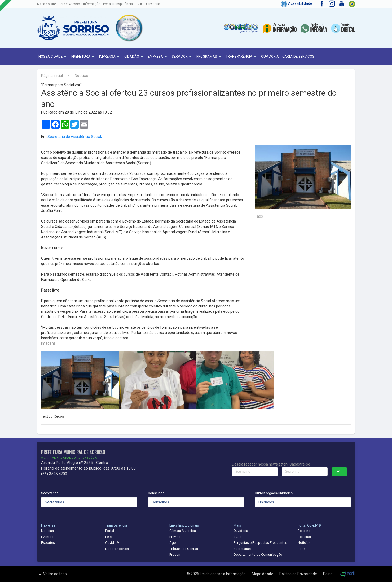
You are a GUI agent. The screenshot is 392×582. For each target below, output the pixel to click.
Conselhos (156, 493)
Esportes (48, 543)
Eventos (47, 537)
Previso (175, 537)
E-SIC (139, 4)
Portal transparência (118, 4)
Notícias (81, 76)
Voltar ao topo (52, 574)
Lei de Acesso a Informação (80, 4)
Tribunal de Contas (184, 549)
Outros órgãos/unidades (274, 493)
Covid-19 (112, 543)
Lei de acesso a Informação (223, 574)
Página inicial (52, 76)
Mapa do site (47, 4)
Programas (209, 57)
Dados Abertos (117, 549)
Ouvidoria (153, 4)
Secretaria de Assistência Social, (75, 137)
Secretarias (50, 493)
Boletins (304, 531)
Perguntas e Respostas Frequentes (260, 543)
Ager (173, 543)
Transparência (242, 57)
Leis (108, 537)
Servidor (182, 57)
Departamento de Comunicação (258, 555)
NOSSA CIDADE (53, 57)
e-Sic (237, 537)
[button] (129, 28)
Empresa (158, 57)
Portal (110, 531)
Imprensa (110, 57)
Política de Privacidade (299, 574)
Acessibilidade (297, 3)
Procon (175, 555)
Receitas (304, 537)
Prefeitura (83, 57)
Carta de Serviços (298, 56)
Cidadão (134, 57)
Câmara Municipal (183, 531)
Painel (329, 574)
